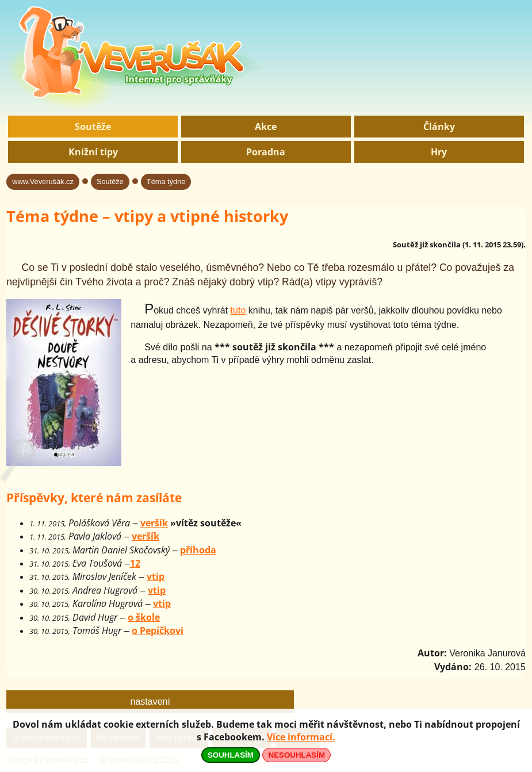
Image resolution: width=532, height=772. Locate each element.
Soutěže (93, 127)
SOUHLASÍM (231, 755)
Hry (439, 152)
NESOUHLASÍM (297, 755)
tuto (238, 310)
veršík (154, 523)
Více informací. (301, 737)
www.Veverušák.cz (43, 181)
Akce (266, 127)
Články (439, 127)
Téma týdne (166, 181)
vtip (156, 576)
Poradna (266, 152)
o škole (144, 617)
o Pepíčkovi (158, 630)
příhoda (198, 550)
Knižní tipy (93, 152)
